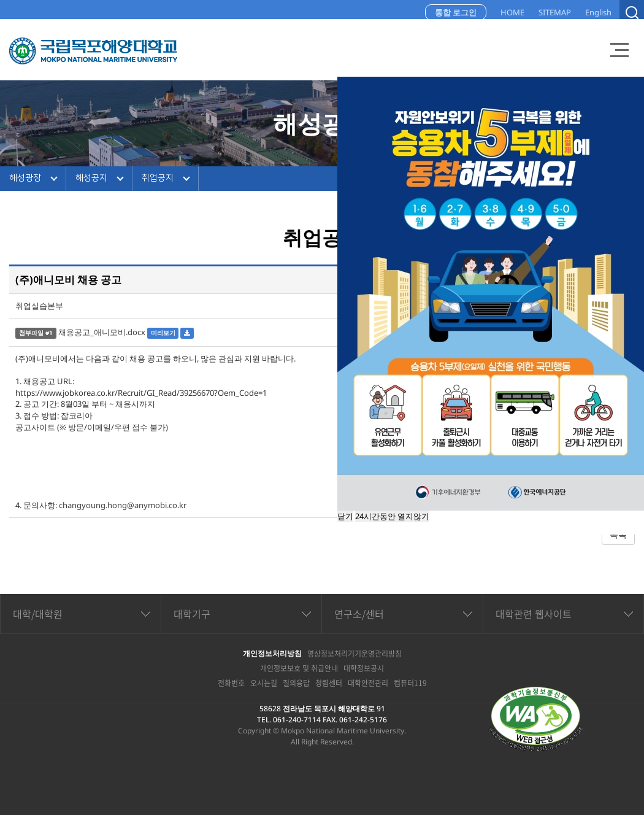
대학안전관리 (368, 683)
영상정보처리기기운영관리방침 (355, 654)
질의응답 (296, 683)
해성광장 (25, 178)
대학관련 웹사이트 (534, 614)
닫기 (345, 516)
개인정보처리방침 (272, 653)
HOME (512, 12)
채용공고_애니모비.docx (102, 332)
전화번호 (231, 683)
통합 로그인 (456, 12)
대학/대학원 (38, 614)
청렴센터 (329, 683)
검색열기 (632, 12)
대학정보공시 (364, 668)
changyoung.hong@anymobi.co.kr (123, 505)
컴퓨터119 (410, 683)
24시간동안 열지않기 (392, 516)
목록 (618, 534)
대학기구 (192, 614)
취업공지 (158, 178)
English (598, 12)
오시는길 (264, 683)
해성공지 (91, 178)
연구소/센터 (359, 614)
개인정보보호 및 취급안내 (299, 668)
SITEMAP (555, 12)
